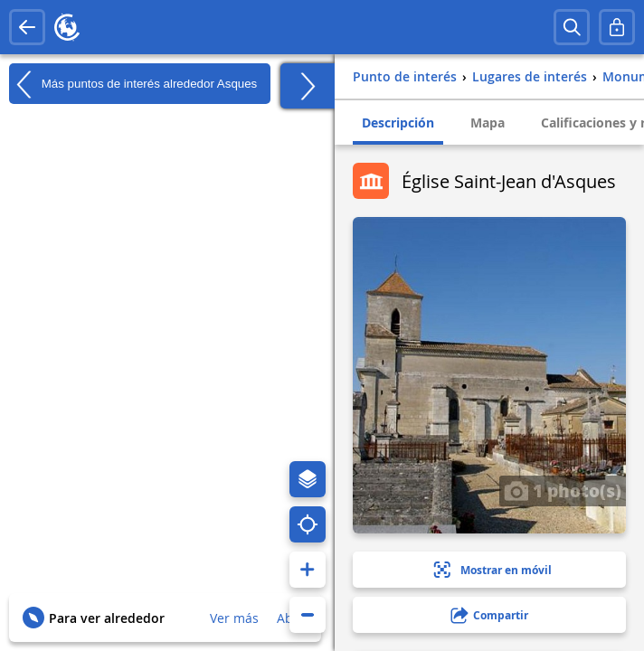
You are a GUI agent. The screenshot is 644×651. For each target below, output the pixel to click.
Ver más (234, 618)
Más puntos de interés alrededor (133, 84)
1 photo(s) (563, 490)
